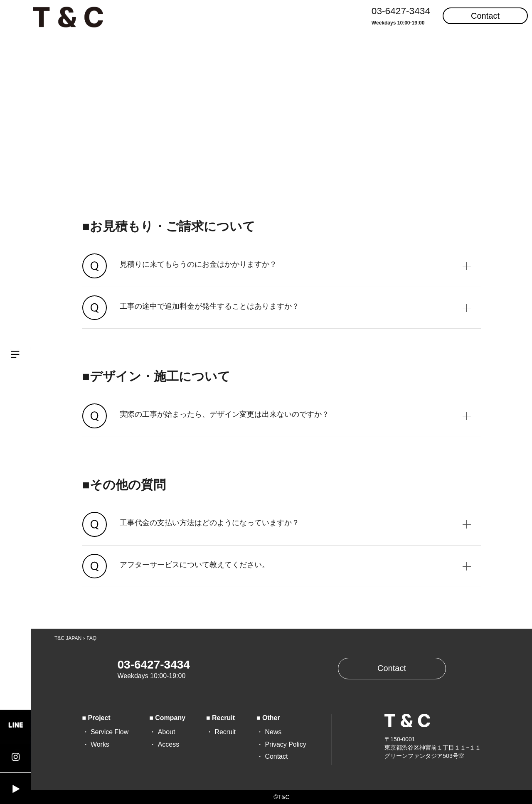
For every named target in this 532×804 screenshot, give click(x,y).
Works (100, 744)
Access (169, 744)
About (167, 732)
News (273, 732)
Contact (485, 16)
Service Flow (110, 732)
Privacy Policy (285, 744)
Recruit (225, 732)
